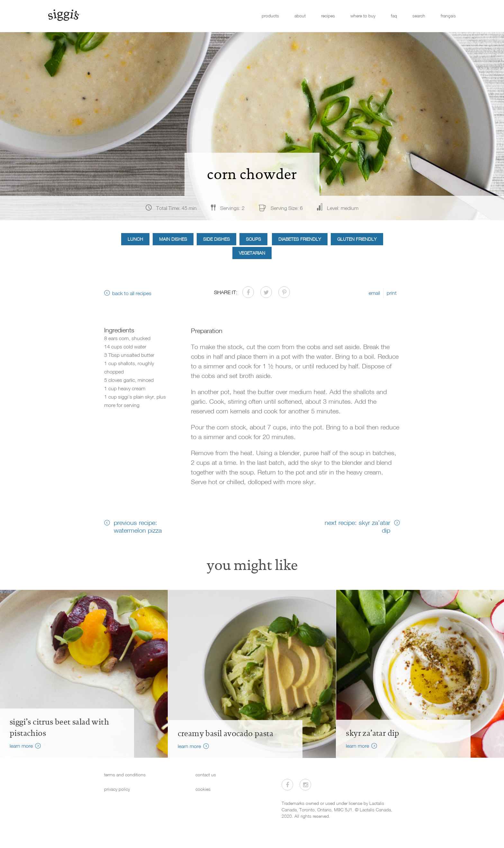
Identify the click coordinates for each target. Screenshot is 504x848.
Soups (253, 239)
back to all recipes (132, 293)
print (392, 293)
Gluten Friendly (357, 239)
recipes (328, 16)
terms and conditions (125, 775)
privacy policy (117, 789)
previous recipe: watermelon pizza (138, 526)
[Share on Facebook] (248, 292)
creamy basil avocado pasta (225, 734)
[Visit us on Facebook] (287, 785)
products (270, 16)
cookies (203, 789)
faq (394, 16)
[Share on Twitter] (266, 292)
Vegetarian (252, 253)
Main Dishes (173, 239)
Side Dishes (216, 239)
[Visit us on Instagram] (305, 785)
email (374, 293)
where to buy (363, 16)
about (300, 16)
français (448, 16)
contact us (206, 775)
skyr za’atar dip (373, 733)
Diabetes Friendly (300, 239)
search (419, 16)
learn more (21, 746)
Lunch (135, 239)
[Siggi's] (64, 15)
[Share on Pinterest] (284, 292)
